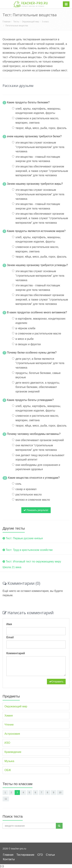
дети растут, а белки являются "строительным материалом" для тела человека (40, 363)
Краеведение (13, 752)
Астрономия (12, 734)
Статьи (50, 855)
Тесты (16, 22)
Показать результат (36, 510)
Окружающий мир (30, 22)
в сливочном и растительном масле (38, 334)
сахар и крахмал (26, 489)
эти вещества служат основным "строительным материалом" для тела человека (40, 147)
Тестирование (25, 855)
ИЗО (7, 743)
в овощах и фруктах (28, 344)
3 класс (45, 22)
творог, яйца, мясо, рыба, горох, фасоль (41, 128)
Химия (9, 716)
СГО (40, 855)
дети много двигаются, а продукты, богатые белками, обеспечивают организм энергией (38, 387)
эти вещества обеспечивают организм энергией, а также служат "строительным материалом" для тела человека (42, 171)
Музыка (9, 761)
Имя (9, 624)
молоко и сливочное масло (33, 500)
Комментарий (16, 653)
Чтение (9, 725)
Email (10, 637)
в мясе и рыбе (25, 339)
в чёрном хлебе (25, 328)
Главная (7, 22)
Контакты (9, 859)
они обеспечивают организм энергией (40, 440)
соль (18, 484)
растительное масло (29, 495)
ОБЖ (8, 770)
